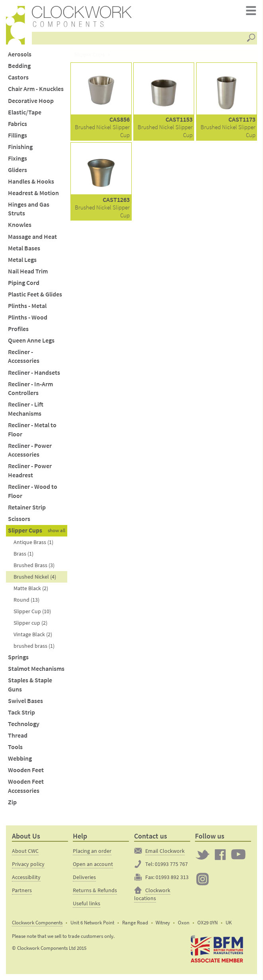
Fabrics (18, 124)
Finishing (20, 147)
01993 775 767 (171, 864)
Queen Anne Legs (31, 340)
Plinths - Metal (27, 306)
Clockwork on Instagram (203, 879)
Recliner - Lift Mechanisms (26, 409)
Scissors (19, 519)
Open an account (93, 864)
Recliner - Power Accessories (30, 450)
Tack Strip (21, 712)
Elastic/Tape (25, 112)
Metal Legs (22, 260)
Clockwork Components (37, 923)
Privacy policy (28, 864)
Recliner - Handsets (34, 373)
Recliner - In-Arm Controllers (30, 389)
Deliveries (84, 877)
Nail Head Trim (28, 271)
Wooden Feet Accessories (26, 786)
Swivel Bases (25, 701)
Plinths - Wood (28, 317)
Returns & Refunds (95, 890)
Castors (18, 77)
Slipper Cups (25, 530)
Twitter (203, 854)
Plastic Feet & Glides (35, 294)
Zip (12, 802)
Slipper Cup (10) (32, 611)
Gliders (18, 170)
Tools (15, 747)
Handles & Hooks (31, 181)
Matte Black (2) (31, 588)
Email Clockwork (165, 851)
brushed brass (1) (34, 646)
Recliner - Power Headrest (30, 471)
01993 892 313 (172, 877)
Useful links (87, 903)
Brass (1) (23, 554)
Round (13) (26, 600)
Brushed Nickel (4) (35, 577)
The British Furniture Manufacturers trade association (217, 949)
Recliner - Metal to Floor (32, 430)
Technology (24, 724)
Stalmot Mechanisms (36, 669)
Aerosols (20, 54)
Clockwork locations (152, 894)
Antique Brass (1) (33, 542)
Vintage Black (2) (33, 634)
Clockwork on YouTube (238, 854)
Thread (18, 735)
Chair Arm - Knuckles (36, 89)
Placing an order (92, 851)
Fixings (18, 158)
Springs (18, 657)
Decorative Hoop (31, 101)
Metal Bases (24, 248)
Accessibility (26, 877)
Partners (22, 890)
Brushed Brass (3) (34, 565)
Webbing (20, 758)
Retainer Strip (27, 507)
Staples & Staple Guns (30, 685)
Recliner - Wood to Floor (33, 491)
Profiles (18, 329)
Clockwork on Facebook (220, 854)
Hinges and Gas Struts (29, 209)
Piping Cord (24, 283)
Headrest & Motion (33, 193)
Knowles (20, 225)
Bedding (19, 66)
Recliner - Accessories (24, 356)
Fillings (18, 135)
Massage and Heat (32, 237)
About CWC (25, 851)
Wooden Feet (26, 770)
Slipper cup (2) (30, 623)
